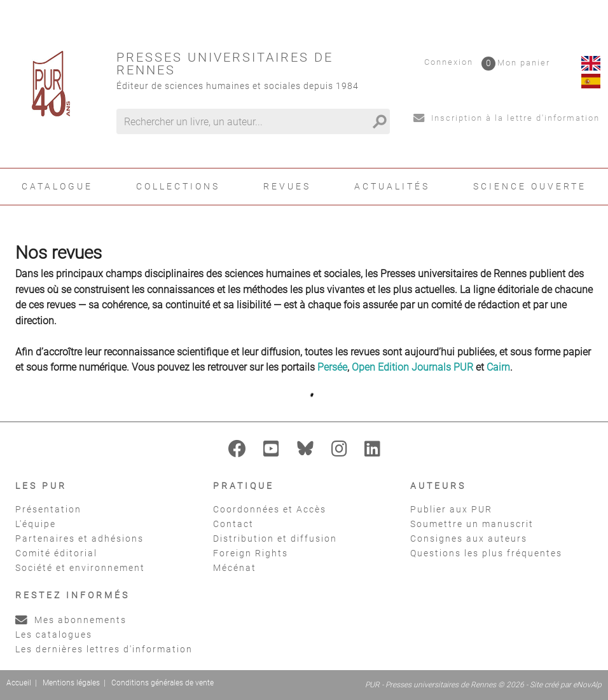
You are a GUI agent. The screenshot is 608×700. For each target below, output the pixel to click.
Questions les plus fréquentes (486, 553)
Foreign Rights (251, 553)
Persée (332, 367)
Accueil (19, 683)
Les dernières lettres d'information (104, 649)
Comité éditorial (56, 553)
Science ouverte (530, 186)
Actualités (392, 186)
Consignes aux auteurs (469, 539)
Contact (233, 524)
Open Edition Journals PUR (412, 367)
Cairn (498, 367)
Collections (178, 186)
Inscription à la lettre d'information (507, 118)
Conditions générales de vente (162, 683)
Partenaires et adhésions (79, 539)
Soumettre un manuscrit (472, 524)
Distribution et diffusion (275, 539)
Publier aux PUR (451, 509)
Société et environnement (80, 568)
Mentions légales (71, 683)
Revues (287, 186)
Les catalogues (54, 635)
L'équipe (36, 524)
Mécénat (235, 568)
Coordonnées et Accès (270, 509)
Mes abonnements (71, 620)
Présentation (48, 509)
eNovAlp (587, 685)
